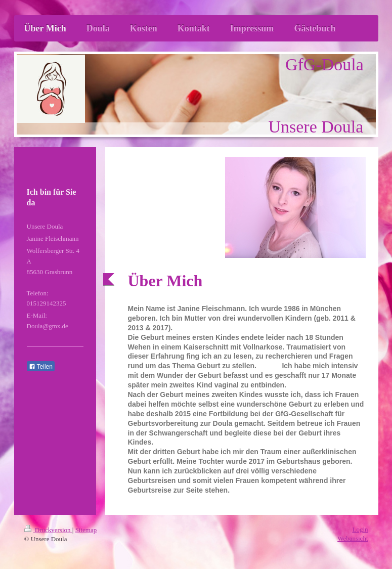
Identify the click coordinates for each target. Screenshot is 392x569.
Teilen (41, 367)
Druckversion (48, 530)
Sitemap (86, 530)
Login (360, 529)
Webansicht (353, 538)
